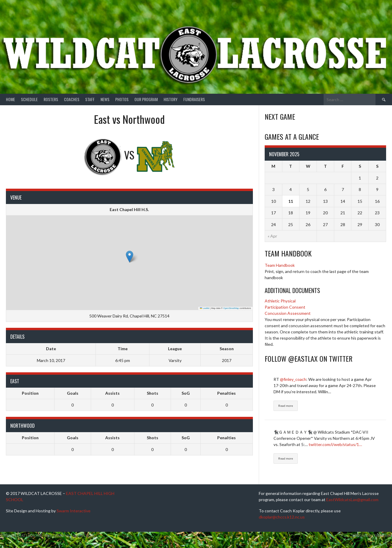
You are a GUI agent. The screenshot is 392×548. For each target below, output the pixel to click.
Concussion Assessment (288, 313)
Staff (90, 99)
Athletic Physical (280, 301)
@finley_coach (293, 379)
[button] (130, 257)
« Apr (272, 236)
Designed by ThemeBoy (372, 535)
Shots (153, 393)
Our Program (146, 99)
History (171, 99)
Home (10, 99)
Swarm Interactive (74, 511)
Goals (73, 393)
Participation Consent (285, 307)
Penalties (227, 393)
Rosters (51, 99)
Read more (286, 406)
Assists (112, 393)
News (105, 99)
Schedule (29, 99)
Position (30, 393)
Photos (122, 99)
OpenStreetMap (231, 308)
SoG (186, 393)
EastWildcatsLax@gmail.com (352, 500)
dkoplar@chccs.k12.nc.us (282, 517)
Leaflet (205, 308)
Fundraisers (194, 99)
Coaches (72, 99)
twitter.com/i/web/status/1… (335, 444)
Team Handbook (280, 265)
